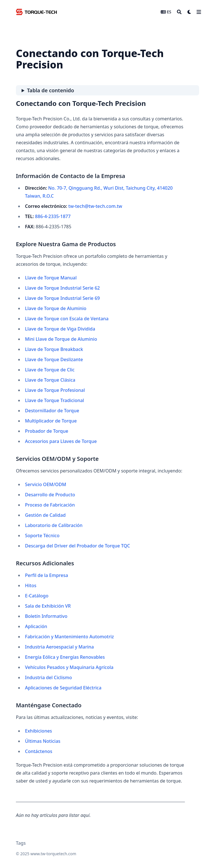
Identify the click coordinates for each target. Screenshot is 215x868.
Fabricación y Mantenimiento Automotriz (69, 637)
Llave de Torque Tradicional (55, 400)
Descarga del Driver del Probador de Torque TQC (78, 546)
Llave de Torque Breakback (54, 349)
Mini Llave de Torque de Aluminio (61, 339)
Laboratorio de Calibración (54, 525)
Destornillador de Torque (52, 411)
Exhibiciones (38, 731)
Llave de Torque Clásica (50, 380)
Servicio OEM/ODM (46, 484)
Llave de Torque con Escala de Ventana (67, 319)
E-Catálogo (37, 596)
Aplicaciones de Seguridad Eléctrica (63, 688)
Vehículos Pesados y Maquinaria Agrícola (69, 667)
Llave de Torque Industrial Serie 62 (62, 288)
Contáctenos (39, 751)
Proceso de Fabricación (50, 505)
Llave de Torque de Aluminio (56, 308)
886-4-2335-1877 (53, 216)
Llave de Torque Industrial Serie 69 (62, 298)
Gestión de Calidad (45, 515)
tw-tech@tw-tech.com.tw (95, 206)
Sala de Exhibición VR (48, 606)
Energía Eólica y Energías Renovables (65, 657)
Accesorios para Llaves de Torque (61, 441)
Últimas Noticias (43, 741)
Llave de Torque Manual (51, 278)
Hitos (31, 585)
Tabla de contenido (51, 90)
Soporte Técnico (42, 536)
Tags (21, 843)
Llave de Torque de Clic (50, 370)
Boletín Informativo (46, 616)
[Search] (179, 12)
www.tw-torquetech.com (53, 854)
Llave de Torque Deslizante (54, 359)
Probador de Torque (47, 431)
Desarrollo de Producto (50, 495)
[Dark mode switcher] (189, 12)
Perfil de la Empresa (47, 575)
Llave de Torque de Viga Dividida (60, 329)
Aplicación (36, 626)
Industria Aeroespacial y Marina (59, 647)
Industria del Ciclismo (48, 677)
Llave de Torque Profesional (55, 390)
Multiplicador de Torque (51, 421)
